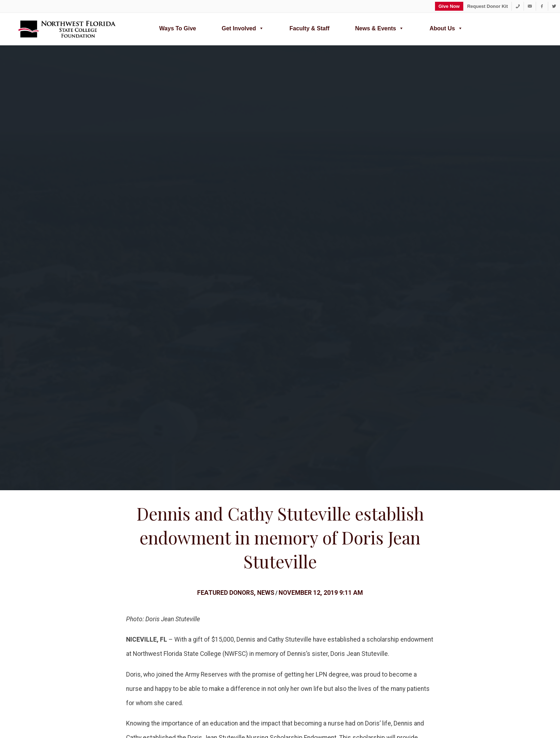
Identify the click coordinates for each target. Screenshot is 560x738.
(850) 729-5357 (258, 426)
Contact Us (359, 623)
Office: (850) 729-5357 (372, 691)
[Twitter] (554, 6)
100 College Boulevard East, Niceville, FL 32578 (467, 691)
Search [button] (44, 662)
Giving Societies (224, 613)
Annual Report (194, 547)
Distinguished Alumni (294, 610)
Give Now (449, 6)
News (266, 182)
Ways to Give (178, 28)
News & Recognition (229, 603)
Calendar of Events (370, 613)
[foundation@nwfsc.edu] (530, 6)
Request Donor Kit (487, 6)
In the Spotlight (287, 620)
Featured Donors (226, 182)
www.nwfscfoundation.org (302, 691)
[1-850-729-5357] (518, 6)
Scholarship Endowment (174, 441)
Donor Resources (355, 547)
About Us (446, 27)
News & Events (379, 27)
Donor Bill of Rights (228, 593)
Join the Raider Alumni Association (296, 596)
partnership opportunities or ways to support (265, 411)
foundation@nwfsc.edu (321, 426)
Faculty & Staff (310, 28)
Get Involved (243, 27)
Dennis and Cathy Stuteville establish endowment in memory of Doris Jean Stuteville (280, 127)
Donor (143, 441)
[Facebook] (542, 6)
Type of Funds (172, 603)
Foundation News (368, 603)
